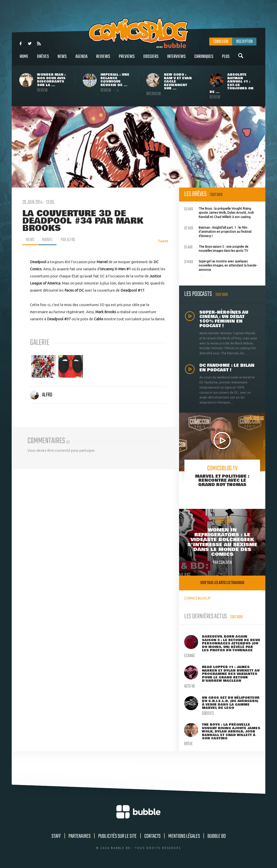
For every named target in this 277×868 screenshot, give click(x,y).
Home (24, 59)
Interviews (176, 59)
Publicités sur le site (117, 836)
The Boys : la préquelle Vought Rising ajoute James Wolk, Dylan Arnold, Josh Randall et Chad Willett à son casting (219, 212)
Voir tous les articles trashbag (222, 583)
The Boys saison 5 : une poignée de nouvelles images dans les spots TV (216, 248)
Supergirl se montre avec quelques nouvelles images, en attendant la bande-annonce (221, 265)
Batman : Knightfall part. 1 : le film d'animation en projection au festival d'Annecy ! (218, 231)
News (62, 59)
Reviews (103, 59)
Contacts (152, 836)
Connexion (221, 42)
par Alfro (68, 240)
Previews (127, 59)
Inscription (244, 42)
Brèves (43, 59)
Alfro (41, 395)
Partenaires (80, 836)
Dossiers (151, 59)
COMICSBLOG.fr (197, 598)
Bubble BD (217, 836)
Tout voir (216, 195)
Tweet (163, 241)
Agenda (81, 59)
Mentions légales (184, 836)
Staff (56, 836)
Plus (226, 59)
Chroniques (204, 59)
